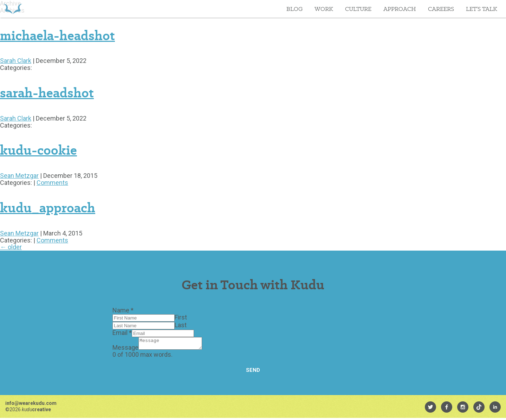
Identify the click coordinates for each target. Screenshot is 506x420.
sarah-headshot (47, 93)
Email (122, 333)
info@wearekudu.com (31, 405)
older (11, 247)
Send (253, 372)
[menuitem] (430, 409)
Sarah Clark (16, 61)
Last (181, 325)
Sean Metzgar (19, 176)
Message (125, 350)
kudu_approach (48, 208)
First (181, 317)
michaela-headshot (57, 35)
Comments (52, 183)
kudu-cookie (38, 150)
